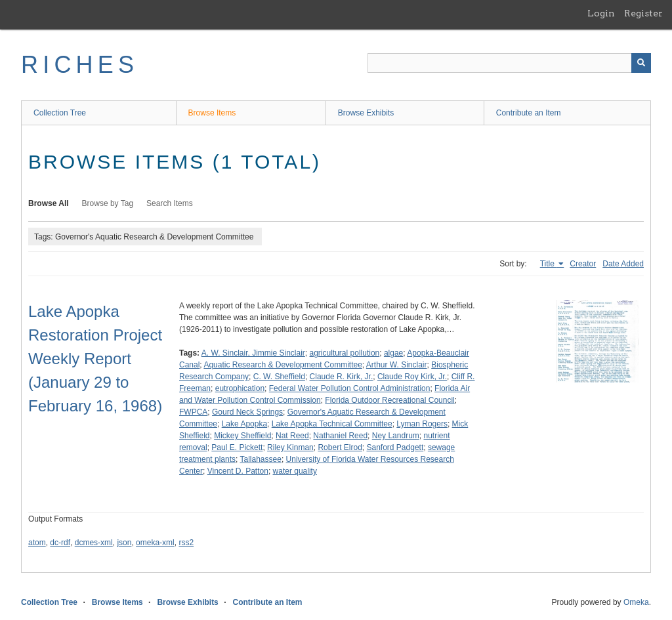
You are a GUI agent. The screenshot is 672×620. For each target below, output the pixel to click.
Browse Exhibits (366, 113)
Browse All (49, 203)
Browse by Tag (108, 203)
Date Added (623, 264)
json (124, 543)
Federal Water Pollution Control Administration (350, 388)
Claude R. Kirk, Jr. (342, 377)
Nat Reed (292, 436)
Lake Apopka (244, 424)
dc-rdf (60, 543)
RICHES (80, 65)
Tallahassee (261, 459)
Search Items (170, 203)
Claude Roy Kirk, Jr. (412, 377)
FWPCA (193, 412)
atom (37, 543)
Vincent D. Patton (238, 471)
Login (601, 13)
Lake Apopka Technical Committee (332, 424)
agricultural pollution (345, 353)
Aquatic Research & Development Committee (283, 365)
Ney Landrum (396, 436)
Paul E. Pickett (237, 447)
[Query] (509, 63)
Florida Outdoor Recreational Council (389, 400)
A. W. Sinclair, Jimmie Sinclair (253, 353)
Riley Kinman (290, 447)
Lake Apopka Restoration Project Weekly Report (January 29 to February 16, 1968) (95, 359)
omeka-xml (155, 543)
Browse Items (212, 113)
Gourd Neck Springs (247, 412)
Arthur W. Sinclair (397, 365)
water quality (295, 471)
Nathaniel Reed (340, 436)
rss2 (186, 543)
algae (393, 353)
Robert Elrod (340, 447)
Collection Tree (60, 113)
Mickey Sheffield (242, 436)
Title (549, 264)
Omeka (636, 602)
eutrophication (240, 388)
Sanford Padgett (395, 447)
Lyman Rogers (422, 424)
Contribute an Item (529, 113)
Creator (583, 264)
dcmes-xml (94, 543)
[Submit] (641, 63)
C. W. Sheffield (279, 377)
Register (643, 13)
